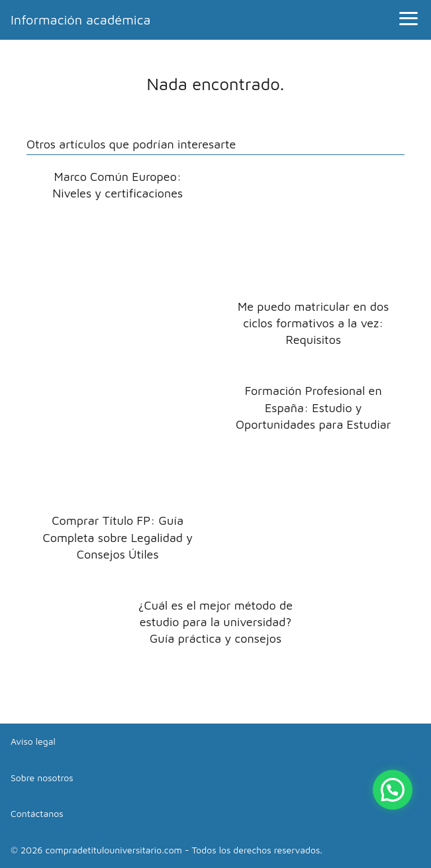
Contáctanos (37, 813)
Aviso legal (33, 741)
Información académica (81, 20)
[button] (393, 790)
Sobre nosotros (42, 778)
